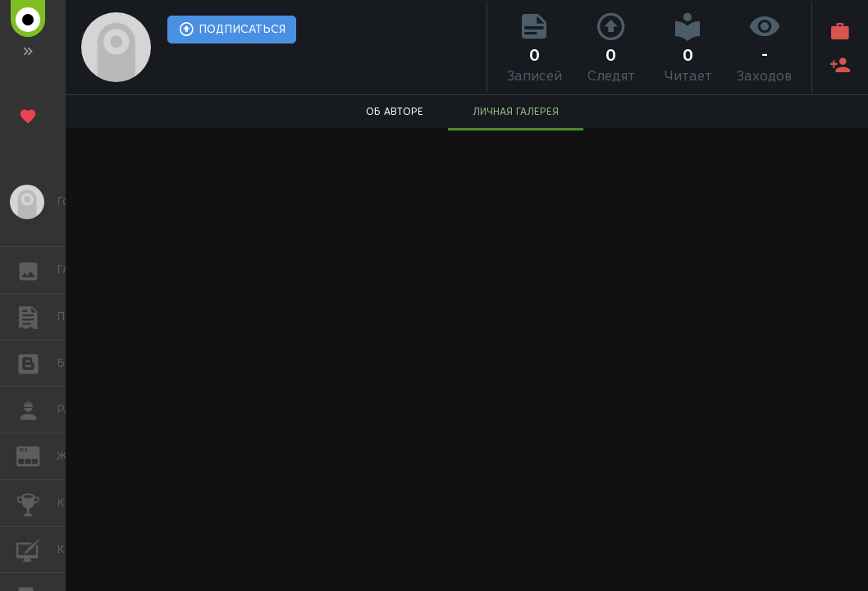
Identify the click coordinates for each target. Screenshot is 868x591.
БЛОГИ (37, 362)
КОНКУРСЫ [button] (37, 503)
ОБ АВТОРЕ (395, 111)
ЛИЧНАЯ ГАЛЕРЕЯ (516, 111)
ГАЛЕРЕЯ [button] (37, 270)
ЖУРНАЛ (37, 455)
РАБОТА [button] (37, 410)
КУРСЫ (37, 549)
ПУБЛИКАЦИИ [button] (37, 317)
